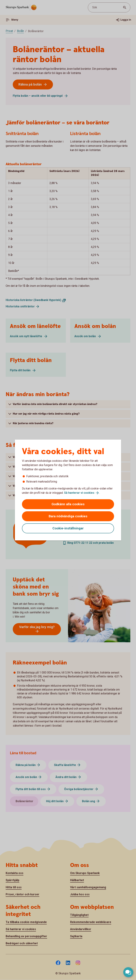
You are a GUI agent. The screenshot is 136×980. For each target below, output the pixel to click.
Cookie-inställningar (68, 528)
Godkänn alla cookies (68, 504)
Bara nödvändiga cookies (68, 516)
